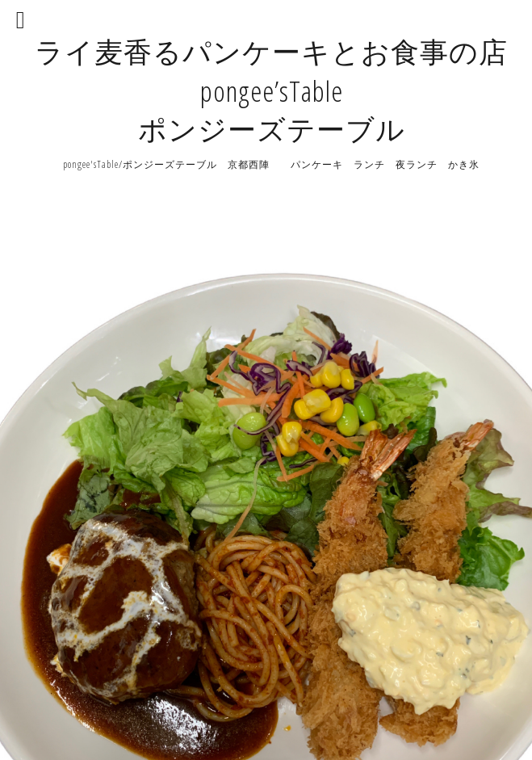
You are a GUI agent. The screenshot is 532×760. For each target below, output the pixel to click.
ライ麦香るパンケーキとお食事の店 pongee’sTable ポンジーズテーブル (271, 90)
